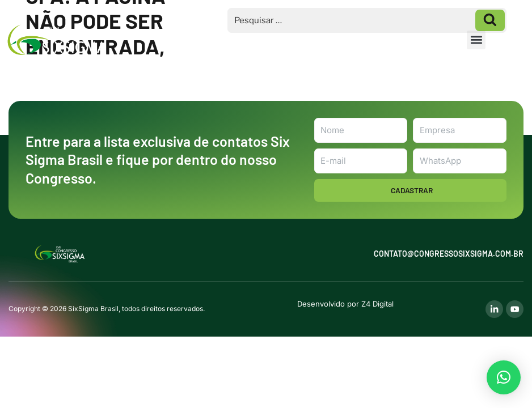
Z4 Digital (377, 304)
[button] (476, 40)
